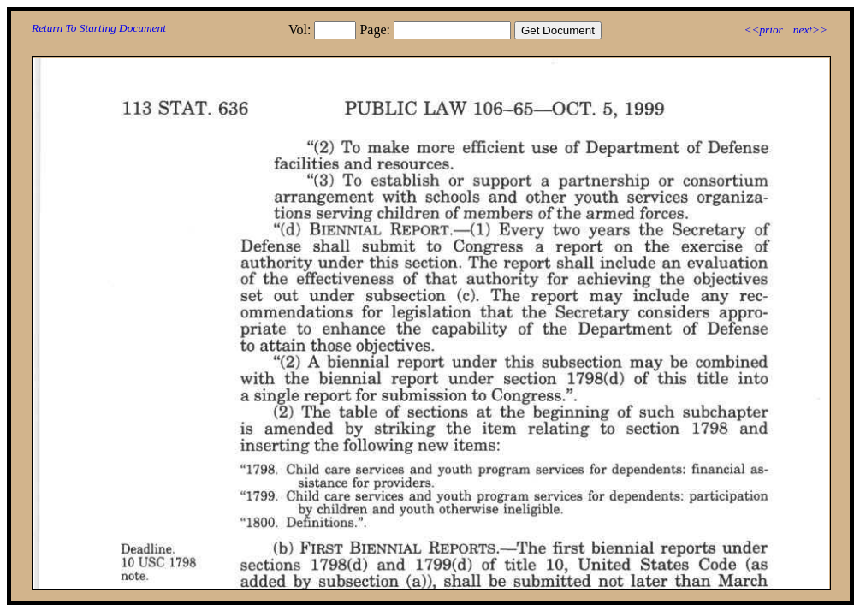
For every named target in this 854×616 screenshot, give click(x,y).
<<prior (763, 30)
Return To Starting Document (99, 28)
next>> (810, 30)
